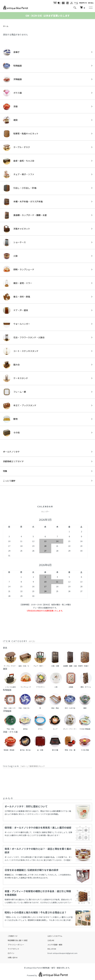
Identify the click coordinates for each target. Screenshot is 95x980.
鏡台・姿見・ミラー (18, 283)
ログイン (11, 953)
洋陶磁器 (12, 79)
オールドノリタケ (11, 452)
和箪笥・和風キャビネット (21, 134)
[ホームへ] (16, 8)
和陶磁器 (12, 66)
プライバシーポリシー (16, 945)
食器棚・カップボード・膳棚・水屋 (25, 215)
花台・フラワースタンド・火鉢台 (24, 338)
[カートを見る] (82, 8)
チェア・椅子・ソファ (19, 174)
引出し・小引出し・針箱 (20, 188)
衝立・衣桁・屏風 (17, 297)
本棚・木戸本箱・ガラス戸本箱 (23, 202)
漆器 (10, 106)
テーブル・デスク (16, 147)
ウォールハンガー (17, 324)
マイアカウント (13, 949)
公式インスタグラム (55, 936)
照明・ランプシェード (19, 270)
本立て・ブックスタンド (20, 405)
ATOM (54, 949)
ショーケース (14, 242)
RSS (49, 949)
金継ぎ (11, 52)
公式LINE (51, 940)
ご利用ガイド (13, 936)
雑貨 (10, 120)
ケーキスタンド (15, 378)
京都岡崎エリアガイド (13, 461)
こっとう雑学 (9, 481)
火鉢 (10, 256)
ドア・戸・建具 (15, 310)
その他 (11, 433)
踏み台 (11, 365)
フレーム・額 (14, 392)
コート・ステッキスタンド (21, 351)
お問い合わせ (13, 957)
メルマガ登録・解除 (55, 945)
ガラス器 (12, 93)
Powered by (48, 974)
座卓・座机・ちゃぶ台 (19, 161)
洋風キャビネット (17, 229)
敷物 (10, 419)
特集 (5, 471)
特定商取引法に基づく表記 (18, 940)
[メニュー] (91, 8)
